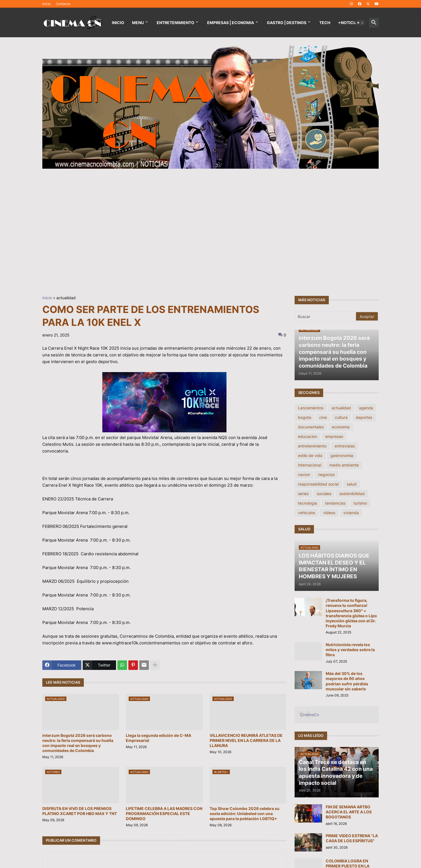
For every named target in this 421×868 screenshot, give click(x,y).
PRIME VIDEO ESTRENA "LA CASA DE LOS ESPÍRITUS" (352, 838)
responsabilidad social (318, 484)
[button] (360, 23)
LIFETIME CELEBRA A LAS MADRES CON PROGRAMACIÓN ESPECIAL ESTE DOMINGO (164, 814)
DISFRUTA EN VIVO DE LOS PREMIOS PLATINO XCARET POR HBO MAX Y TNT (80, 811)
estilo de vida (310, 455)
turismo (360, 503)
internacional (310, 465)
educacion (307, 436)
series (303, 494)
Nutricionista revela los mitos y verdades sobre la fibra (350, 650)
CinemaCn (310, 715)
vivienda (351, 513)
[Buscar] (326, 316)
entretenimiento (312, 446)
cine (323, 417)
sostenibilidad (352, 494)
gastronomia (342, 455)
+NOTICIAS (349, 23)
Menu (138, 23)
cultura (341, 417)
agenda (366, 408)
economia (341, 427)
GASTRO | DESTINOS (287, 23)
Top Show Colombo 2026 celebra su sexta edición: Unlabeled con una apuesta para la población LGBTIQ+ (245, 814)
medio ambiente (344, 465)
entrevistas (345, 446)
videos (329, 513)
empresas (334, 436)
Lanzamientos (311, 408)
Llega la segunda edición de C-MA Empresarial (159, 738)
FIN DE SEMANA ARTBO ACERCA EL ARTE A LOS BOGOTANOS (349, 812)
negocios (326, 474)
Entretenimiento (175, 23)
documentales (311, 427)
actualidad (66, 298)
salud (352, 484)
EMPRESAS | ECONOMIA (231, 23)
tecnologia (307, 503)
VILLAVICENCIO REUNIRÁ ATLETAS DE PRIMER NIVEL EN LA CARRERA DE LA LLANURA (246, 740)
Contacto (63, 4)
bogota (305, 417)
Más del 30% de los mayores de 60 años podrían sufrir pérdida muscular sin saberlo (347, 681)
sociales (324, 494)
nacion (304, 474)
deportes (364, 417)
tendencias (335, 503)
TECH (325, 23)
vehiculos (307, 513)
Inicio (47, 4)
